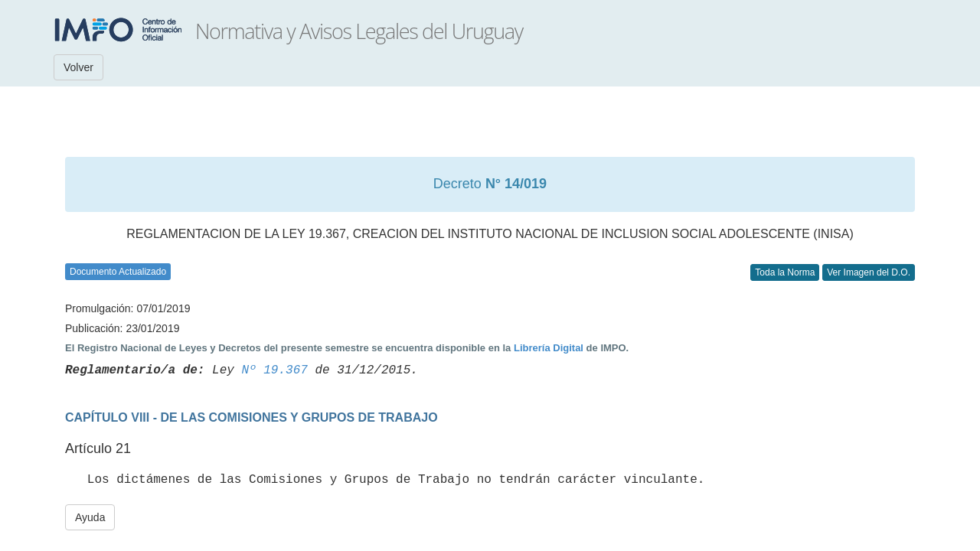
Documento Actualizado (118, 272)
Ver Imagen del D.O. (869, 272)
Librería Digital (549, 348)
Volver (78, 67)
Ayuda (90, 517)
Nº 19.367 (274, 370)
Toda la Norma (785, 272)
